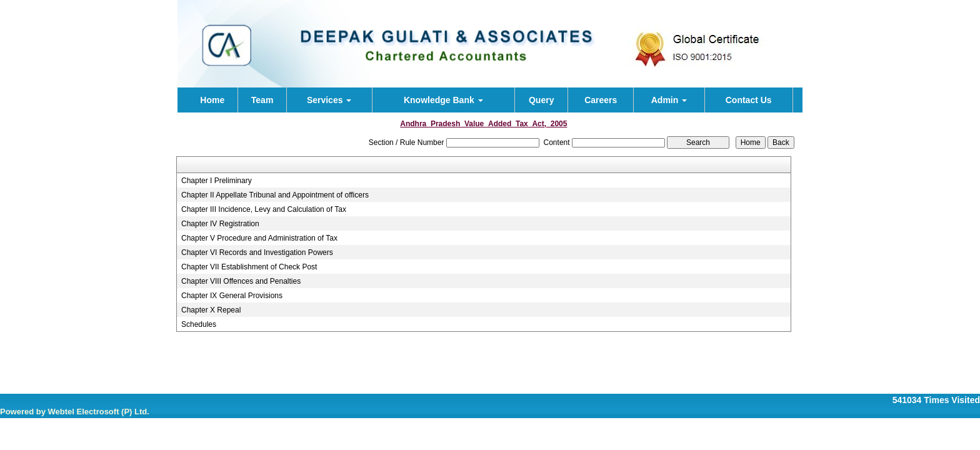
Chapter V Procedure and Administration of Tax (259, 238)
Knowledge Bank (443, 100)
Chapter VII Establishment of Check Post (249, 267)
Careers (601, 100)
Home (212, 100)
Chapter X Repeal (211, 310)
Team (262, 100)
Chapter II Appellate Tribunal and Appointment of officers (275, 195)
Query (541, 100)
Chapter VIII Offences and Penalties (241, 281)
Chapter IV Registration (220, 224)
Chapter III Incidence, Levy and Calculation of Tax (264, 209)
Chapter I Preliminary (217, 181)
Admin (669, 100)
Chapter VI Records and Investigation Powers (257, 252)
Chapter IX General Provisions (232, 296)
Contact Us (749, 100)
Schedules (199, 324)
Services (329, 100)
